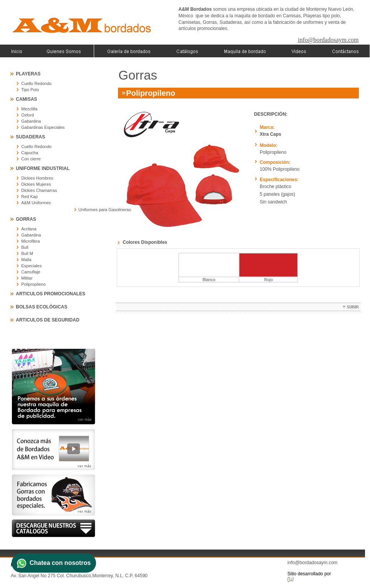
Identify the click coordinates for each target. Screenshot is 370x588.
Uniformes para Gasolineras (105, 210)
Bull (25, 247)
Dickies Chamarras (39, 190)
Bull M (27, 253)
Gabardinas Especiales (43, 127)
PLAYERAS (28, 74)
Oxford (27, 115)
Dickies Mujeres (36, 184)
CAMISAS (26, 99)
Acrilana (29, 229)
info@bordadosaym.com (328, 40)
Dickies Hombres (37, 178)
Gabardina (31, 121)
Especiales (31, 266)
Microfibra (30, 241)
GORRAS (26, 219)
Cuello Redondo (36, 83)
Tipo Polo (30, 90)
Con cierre (31, 159)
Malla (26, 260)
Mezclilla (29, 109)
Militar (27, 278)
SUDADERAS (30, 137)
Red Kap (29, 197)
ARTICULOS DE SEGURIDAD (47, 320)
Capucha (30, 153)
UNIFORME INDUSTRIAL (43, 168)
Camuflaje (31, 272)
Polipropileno (33, 284)
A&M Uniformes (36, 203)
